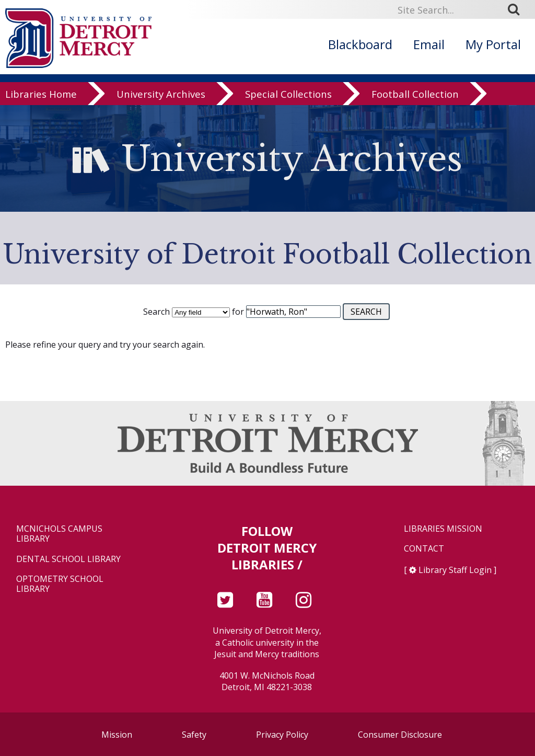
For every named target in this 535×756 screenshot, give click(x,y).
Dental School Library (68, 559)
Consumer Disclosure (400, 735)
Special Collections (288, 100)
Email (429, 44)
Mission (117, 735)
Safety (194, 735)
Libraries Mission (443, 529)
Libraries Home (41, 100)
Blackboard (360, 44)
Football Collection (415, 100)
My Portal (493, 44)
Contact (424, 549)
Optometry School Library (60, 584)
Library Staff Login (455, 570)
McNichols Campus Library (59, 534)
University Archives (161, 100)
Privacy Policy (282, 735)
